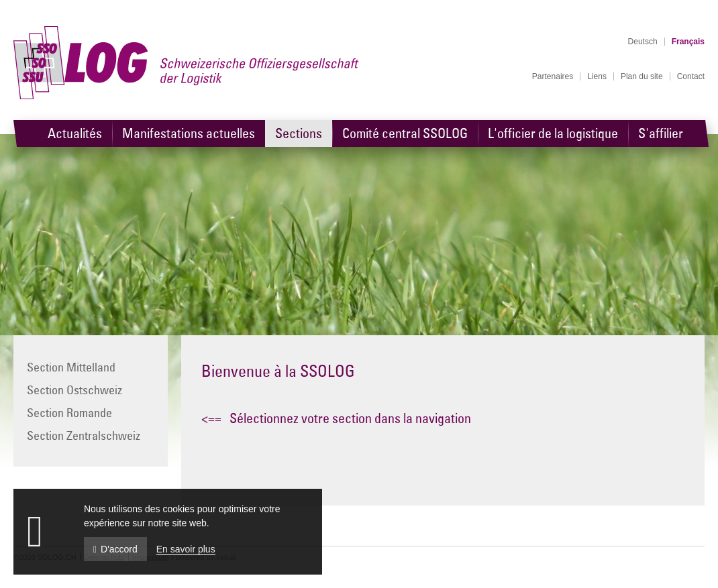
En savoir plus (186, 549)
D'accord (115, 549)
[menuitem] (553, 76)
